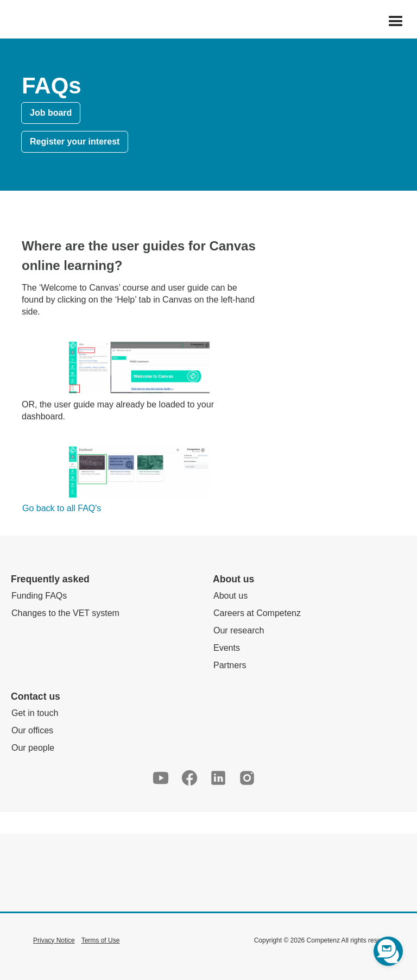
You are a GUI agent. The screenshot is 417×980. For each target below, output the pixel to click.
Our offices (32, 730)
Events (227, 648)
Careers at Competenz (257, 613)
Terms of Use (101, 940)
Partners (230, 665)
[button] (396, 22)
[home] (6, 22)
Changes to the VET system (65, 613)
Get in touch (35, 713)
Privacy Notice (54, 940)
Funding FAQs (39, 596)
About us (230, 596)
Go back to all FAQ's (62, 508)
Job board (51, 113)
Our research (239, 630)
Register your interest (75, 142)
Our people (33, 748)
